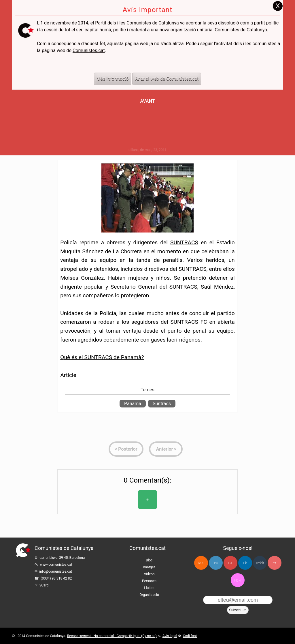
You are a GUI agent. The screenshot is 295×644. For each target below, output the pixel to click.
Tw (216, 563)
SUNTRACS (184, 242)
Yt (274, 563)
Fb (245, 563)
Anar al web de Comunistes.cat (167, 66)
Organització (149, 595)
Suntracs (162, 404)
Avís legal (170, 636)
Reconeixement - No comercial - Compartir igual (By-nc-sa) (112, 636)
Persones (149, 581)
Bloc (149, 560)
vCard (44, 585)
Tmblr (260, 563)
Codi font (190, 636)
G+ (230, 563)
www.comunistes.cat (56, 565)
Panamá (133, 404)
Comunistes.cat (89, 38)
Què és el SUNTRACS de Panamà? (102, 357)
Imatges (149, 567)
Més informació (113, 66)
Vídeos (149, 574)
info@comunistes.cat (56, 571)
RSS (201, 563)
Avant (147, 101)
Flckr (238, 580)
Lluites (149, 588)
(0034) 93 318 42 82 (56, 578)
